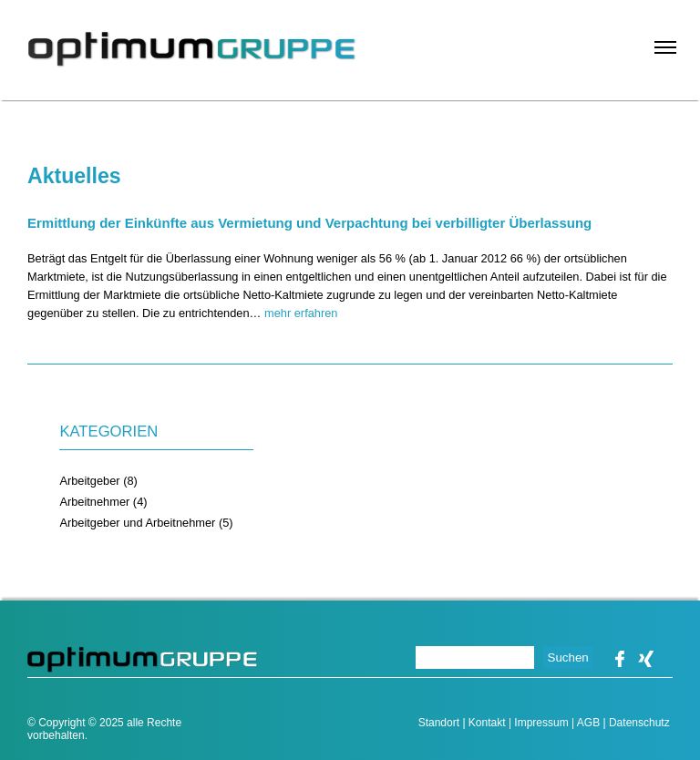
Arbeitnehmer (94, 502)
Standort (439, 723)
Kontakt (487, 723)
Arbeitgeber (89, 481)
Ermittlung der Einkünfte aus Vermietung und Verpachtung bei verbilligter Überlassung (309, 223)
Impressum (541, 723)
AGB (588, 723)
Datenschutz (639, 723)
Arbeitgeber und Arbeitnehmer (137, 523)
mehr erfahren (301, 313)
